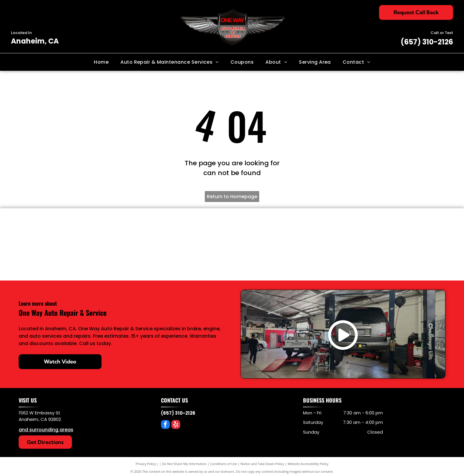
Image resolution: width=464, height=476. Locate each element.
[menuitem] (101, 62)
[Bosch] (126, 259)
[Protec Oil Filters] (338, 230)
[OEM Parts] (56, 259)
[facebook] (165, 425)
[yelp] (176, 425)
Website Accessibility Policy (308, 464)
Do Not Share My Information (185, 464)
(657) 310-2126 (427, 42)
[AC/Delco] (197, 259)
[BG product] (197, 230)
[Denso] (56, 230)
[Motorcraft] (267, 259)
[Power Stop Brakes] (126, 230)
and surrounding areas (46, 430)
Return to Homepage (232, 197)
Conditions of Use (224, 464)
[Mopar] (338, 259)
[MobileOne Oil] (408, 230)
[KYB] (267, 230)
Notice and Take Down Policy (262, 464)
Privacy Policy (146, 464)
